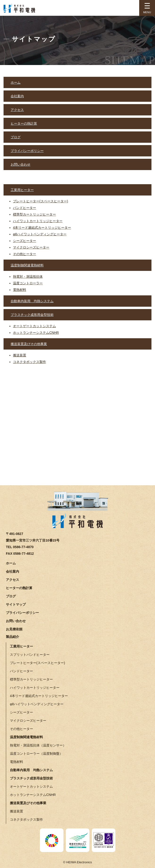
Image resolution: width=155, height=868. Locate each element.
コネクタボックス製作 (29, 362)
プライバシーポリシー (27, 151)
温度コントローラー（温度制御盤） (36, 754)
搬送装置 (20, 355)
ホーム (16, 82)
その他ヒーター (25, 254)
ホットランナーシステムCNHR (36, 333)
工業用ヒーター (22, 190)
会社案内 (17, 96)
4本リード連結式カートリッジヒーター (42, 228)
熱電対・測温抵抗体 (28, 277)
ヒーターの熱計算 (24, 123)
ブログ (16, 137)
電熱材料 (20, 290)
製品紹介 (13, 637)
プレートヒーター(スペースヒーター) (40, 201)
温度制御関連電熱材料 (27, 265)
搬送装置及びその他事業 (29, 344)
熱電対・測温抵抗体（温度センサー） (38, 745)
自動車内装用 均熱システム (32, 301)
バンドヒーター (25, 208)
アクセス (17, 110)
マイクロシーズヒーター (31, 247)
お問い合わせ (21, 164)
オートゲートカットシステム (34, 326)
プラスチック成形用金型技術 (32, 315)
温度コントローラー (28, 283)
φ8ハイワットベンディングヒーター (40, 234)
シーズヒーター (25, 241)
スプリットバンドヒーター (30, 655)
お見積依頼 (14, 629)
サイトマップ (16, 604)
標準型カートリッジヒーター (34, 214)
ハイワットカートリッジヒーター (38, 221)
